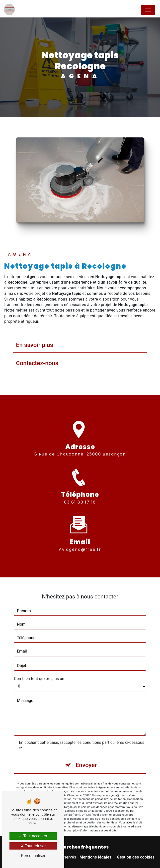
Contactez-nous (37, 363)
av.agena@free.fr (80, 542)
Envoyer (86, 758)
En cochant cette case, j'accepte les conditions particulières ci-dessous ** (82, 738)
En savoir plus (35, 345)
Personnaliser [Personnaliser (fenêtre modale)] (33, 856)
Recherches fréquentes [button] (80, 847)
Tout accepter (33, 836)
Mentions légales (95, 857)
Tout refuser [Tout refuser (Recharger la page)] (33, 846)
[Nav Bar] (148, 10)
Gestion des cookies (136, 857)
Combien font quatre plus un (39, 672)
